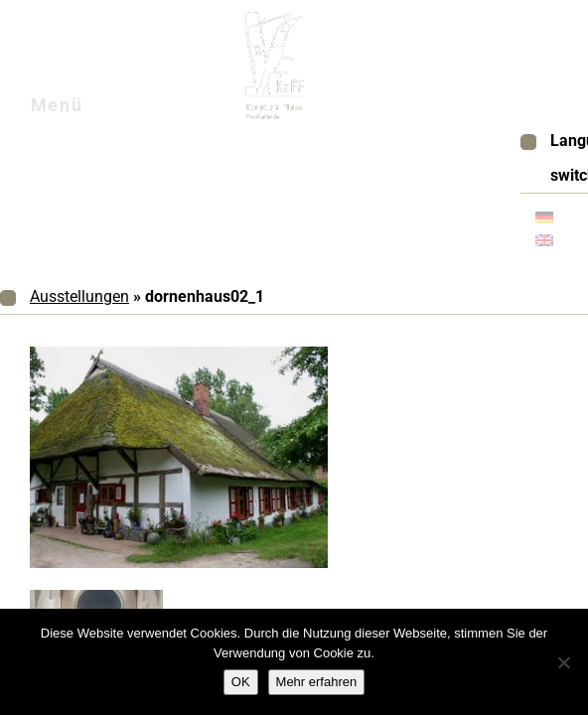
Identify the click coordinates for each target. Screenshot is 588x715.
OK (241, 682)
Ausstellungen (79, 296)
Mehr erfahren (317, 682)
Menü (81, 110)
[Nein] (563, 662)
